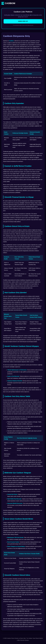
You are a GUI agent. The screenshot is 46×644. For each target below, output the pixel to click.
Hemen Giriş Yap (23, 21)
